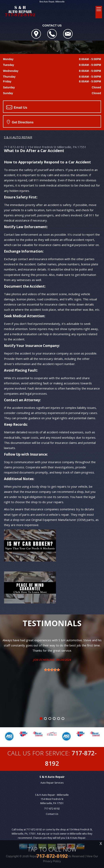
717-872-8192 (14, 147)
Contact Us (52, 814)
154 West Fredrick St (42, 147)
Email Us (17, 107)
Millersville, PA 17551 (72, 147)
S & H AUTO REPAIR (18, 137)
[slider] (52, 670)
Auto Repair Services (52, 783)
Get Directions (20, 122)
